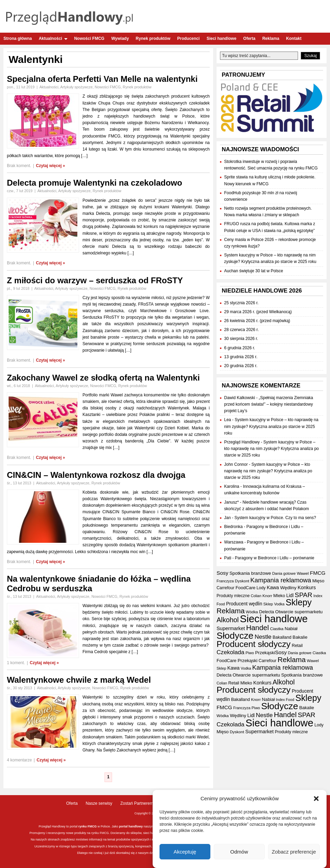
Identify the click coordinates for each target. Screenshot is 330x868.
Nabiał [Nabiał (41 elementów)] (291, 629)
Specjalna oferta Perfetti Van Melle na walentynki (102, 79)
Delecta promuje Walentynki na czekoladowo (95, 183)
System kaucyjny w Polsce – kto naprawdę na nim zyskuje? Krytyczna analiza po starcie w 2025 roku (271, 426)
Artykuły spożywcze (76, 87)
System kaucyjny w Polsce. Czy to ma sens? (275, 518)
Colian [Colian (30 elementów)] (256, 596)
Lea (228, 420)
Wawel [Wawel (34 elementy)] (303, 573)
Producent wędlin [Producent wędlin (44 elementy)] (244, 604)
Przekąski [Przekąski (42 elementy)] (265, 653)
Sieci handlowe (222, 39)
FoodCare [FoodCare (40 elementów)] (245, 588)
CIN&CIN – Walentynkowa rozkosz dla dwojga (96, 475)
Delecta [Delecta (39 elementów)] (267, 612)
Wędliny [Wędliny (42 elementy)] (288, 588)
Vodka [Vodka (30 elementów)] (279, 604)
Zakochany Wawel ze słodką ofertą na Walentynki (103, 378)
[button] (316, 799)
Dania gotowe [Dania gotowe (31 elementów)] (284, 573)
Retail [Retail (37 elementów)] (297, 646)
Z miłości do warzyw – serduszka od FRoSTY (95, 280)
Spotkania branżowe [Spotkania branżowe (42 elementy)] (250, 573)
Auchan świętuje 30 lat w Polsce (254, 271)
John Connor (236, 464)
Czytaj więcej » (51, 166)
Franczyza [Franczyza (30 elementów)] (225, 581)
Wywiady (120, 39)
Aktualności (53, 39)
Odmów (239, 852)
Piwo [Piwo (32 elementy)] (250, 653)
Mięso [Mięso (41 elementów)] (318, 581)
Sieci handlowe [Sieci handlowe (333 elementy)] (274, 619)
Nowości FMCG (89, 39)
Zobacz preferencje (294, 852)
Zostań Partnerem (137, 803)
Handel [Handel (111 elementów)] (257, 628)
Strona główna (18, 39)
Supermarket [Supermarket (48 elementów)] (231, 628)
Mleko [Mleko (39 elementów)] (279, 596)
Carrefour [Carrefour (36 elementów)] (225, 588)
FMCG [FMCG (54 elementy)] (318, 573)
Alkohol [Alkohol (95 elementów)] (228, 620)
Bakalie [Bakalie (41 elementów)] (300, 637)
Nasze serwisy (99, 803)
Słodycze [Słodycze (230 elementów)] (235, 636)
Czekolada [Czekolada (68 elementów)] (230, 652)
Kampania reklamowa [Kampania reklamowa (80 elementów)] (281, 580)
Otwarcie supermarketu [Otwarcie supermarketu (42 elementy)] (299, 612)
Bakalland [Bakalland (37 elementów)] (282, 637)
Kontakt (294, 39)
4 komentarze (19, 760)
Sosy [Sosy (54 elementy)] (222, 573)
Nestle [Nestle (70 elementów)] (263, 637)
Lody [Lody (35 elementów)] (261, 588)
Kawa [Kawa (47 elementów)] (273, 587)
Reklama (271, 39)
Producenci (189, 39)
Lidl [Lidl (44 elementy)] (290, 596)
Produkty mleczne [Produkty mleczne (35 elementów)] (233, 596)
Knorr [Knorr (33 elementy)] (267, 596)
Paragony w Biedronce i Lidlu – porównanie (274, 558)
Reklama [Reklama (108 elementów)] (231, 611)
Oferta (249, 39)
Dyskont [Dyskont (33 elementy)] (242, 581)
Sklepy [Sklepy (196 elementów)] (299, 602)
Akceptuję (185, 852)
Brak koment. (19, 166)
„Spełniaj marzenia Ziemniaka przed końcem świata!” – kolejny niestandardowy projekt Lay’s (269, 404)
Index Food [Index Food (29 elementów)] (285, 700)
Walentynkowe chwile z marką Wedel (79, 680)
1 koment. (16, 663)
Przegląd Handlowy (242, 442)
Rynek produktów (153, 39)
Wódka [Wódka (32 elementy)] (252, 612)
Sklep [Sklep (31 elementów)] (268, 604)
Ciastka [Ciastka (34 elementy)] (277, 629)
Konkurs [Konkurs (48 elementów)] (307, 587)
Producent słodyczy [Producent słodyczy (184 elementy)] (254, 644)
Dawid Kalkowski (240, 398)
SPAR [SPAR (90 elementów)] (303, 595)
